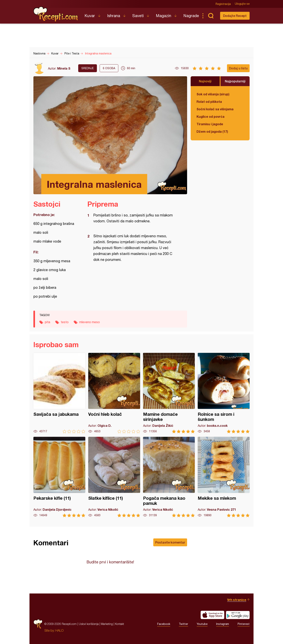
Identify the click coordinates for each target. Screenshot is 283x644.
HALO (59, 630)
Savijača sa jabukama (59, 393)
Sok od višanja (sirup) (213, 94)
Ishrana (114, 16)
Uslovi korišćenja (89, 624)
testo (65, 322)
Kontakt (119, 624)
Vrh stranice (237, 600)
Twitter (183, 624)
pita (47, 322)
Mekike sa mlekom (224, 477)
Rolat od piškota (209, 102)
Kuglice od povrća (210, 116)
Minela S (64, 68)
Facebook (164, 624)
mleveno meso (90, 322)
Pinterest (244, 624)
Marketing (107, 624)
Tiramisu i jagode (210, 124)
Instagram (223, 624)
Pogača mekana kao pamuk (169, 477)
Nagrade (191, 16)
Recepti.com (56, 14)
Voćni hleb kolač (114, 393)
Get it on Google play (238, 615)
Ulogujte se (242, 4)
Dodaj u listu (238, 68)
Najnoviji (205, 81)
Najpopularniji (235, 81)
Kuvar (90, 16)
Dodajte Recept (235, 16)
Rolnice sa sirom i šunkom (224, 393)
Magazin (164, 16)
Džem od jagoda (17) (212, 131)
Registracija (223, 4)
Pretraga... (211, 16)
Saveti (138, 16)
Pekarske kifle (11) (59, 477)
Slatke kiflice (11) (114, 477)
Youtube (202, 624)
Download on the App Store (212, 615)
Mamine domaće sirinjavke (169, 393)
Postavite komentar (170, 542)
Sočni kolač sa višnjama (215, 109)
